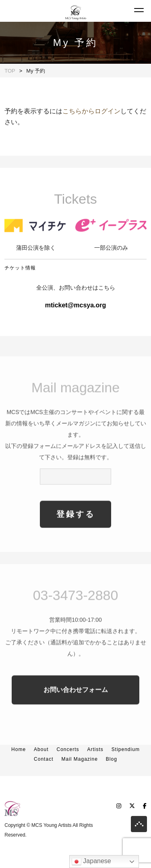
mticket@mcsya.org (76, 305)
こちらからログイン (91, 111)
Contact (43, 759)
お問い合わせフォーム (76, 703)
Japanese (91, 862)
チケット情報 (20, 268)
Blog (112, 759)
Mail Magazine (79, 759)
